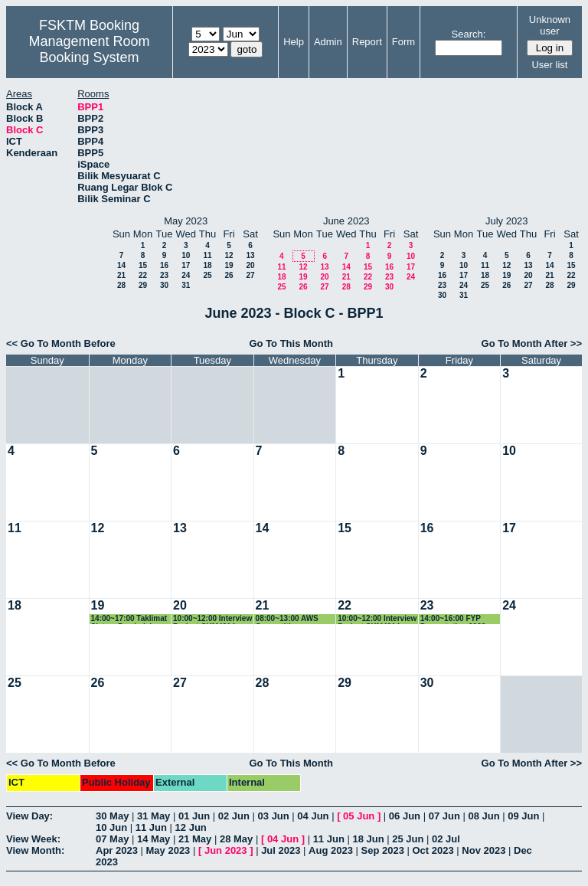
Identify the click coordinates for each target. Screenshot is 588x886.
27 (250, 275)
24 (186, 275)
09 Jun (523, 816)
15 (143, 265)
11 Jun (151, 827)
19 (229, 265)
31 (186, 285)
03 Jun (274, 816)
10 (186, 255)
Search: (469, 34)
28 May (236, 839)
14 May (154, 839)
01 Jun (194, 816)
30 (164, 285)
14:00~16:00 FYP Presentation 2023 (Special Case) (453, 619)
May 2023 (168, 850)
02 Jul (446, 839)
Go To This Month (291, 343)
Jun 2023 (226, 850)
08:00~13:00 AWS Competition (287, 619)
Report (367, 42)
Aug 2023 (331, 850)
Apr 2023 (117, 850)
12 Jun (191, 827)
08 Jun (483, 816)
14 (121, 265)
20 (250, 265)
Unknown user (550, 25)
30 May (112, 816)
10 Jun (111, 827)
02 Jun (234, 816)
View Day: (29, 816)
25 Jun (408, 839)
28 (121, 285)
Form (403, 42)
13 (250, 255)
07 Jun (444, 816)
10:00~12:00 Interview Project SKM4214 (212, 619)
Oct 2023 (433, 850)
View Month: (35, 850)
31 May (154, 816)
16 (164, 265)
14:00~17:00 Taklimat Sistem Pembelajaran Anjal (130, 619)
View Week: (33, 839)
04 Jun (313, 816)
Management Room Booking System (89, 49)
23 (164, 275)
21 (121, 275)
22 (143, 275)
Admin (328, 42)
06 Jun (405, 816)
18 (207, 265)
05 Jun (359, 816)
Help (294, 42)
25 (207, 275)
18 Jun (368, 839)
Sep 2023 (383, 850)
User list (549, 65)
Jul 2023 (281, 850)
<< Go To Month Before (61, 343)
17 (186, 265)
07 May (112, 839)
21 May (195, 839)
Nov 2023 (483, 850)
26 (229, 275)
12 (229, 255)
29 (143, 285)
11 (207, 255)
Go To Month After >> (532, 343)
